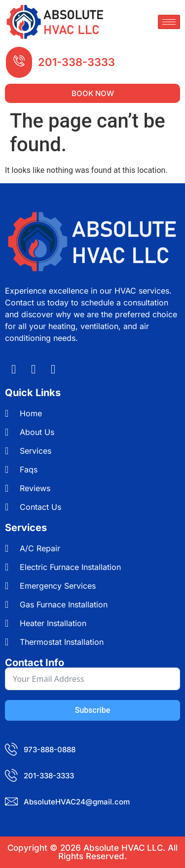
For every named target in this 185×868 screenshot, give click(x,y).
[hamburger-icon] (169, 22)
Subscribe (92, 710)
